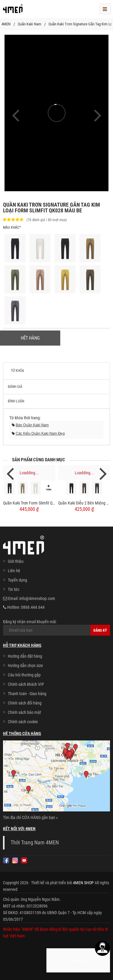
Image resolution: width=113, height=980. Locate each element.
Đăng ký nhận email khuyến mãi (56, 627)
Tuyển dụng (17, 580)
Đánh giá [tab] (15, 387)
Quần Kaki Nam (30, 24)
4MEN (6, 24)
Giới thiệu (16, 561)
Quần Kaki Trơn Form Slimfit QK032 (29, 503)
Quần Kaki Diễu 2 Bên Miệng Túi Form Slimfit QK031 (84, 503)
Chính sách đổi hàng (25, 703)
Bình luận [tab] (16, 401)
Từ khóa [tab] (17, 371)
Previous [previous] (10, 473)
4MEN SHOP (83, 883)
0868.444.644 (33, 607)
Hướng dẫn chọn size (25, 666)
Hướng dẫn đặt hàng (25, 656)
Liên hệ (14, 571)
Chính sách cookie (23, 722)
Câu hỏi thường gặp (24, 675)
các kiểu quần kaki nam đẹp (40, 434)
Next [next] (103, 473)
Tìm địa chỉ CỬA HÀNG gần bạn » (30, 817)
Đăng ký (100, 630)
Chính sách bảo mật (24, 712)
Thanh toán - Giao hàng (27, 694)
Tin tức (14, 589)
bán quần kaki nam (32, 425)
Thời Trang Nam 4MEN (35, 843)
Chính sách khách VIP (26, 684)
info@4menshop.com (37, 598)
